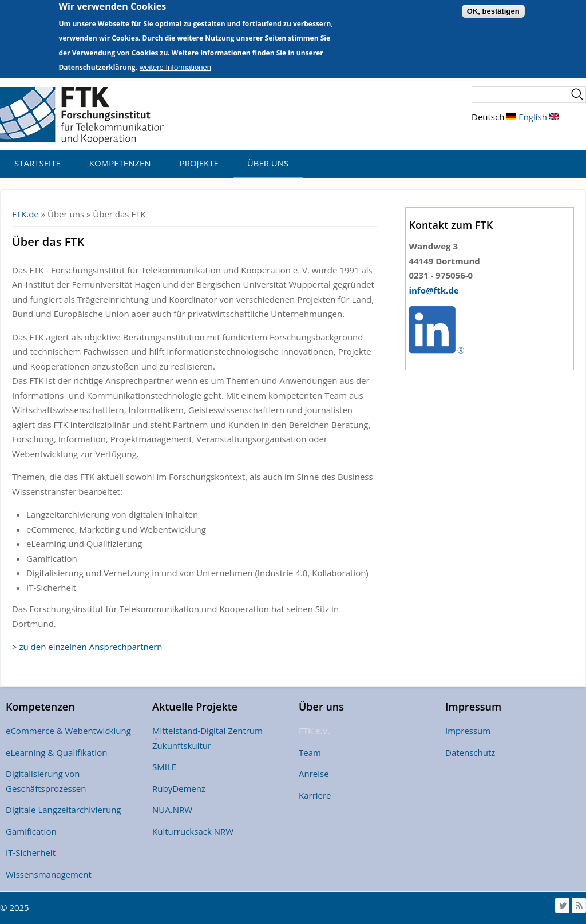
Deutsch (494, 117)
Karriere (315, 795)
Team (310, 752)
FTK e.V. (314, 731)
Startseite (37, 163)
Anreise (314, 774)
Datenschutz (470, 752)
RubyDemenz (179, 788)
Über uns (268, 163)
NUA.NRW (172, 810)
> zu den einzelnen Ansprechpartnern (87, 647)
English (539, 117)
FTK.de (25, 214)
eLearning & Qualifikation (56, 752)
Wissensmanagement (49, 874)
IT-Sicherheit (31, 852)
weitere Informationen (175, 61)
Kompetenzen (120, 163)
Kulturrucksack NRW (193, 831)
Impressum (468, 731)
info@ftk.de (433, 290)
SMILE (164, 767)
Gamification (31, 831)
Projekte (199, 163)
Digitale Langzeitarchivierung (64, 810)
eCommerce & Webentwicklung (68, 731)
